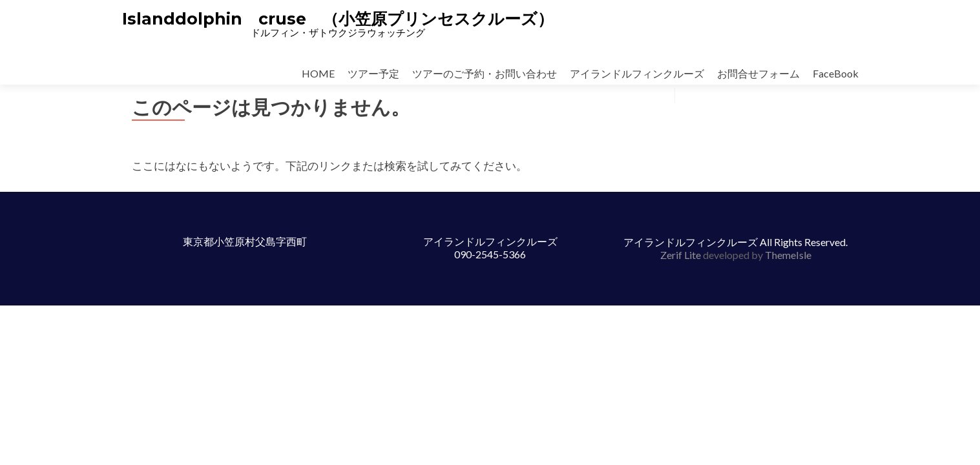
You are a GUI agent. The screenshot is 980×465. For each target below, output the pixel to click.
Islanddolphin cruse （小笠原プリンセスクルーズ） (338, 19)
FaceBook (836, 73)
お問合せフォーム (758, 73)
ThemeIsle (788, 255)
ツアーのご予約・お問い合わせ (485, 73)
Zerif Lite (682, 255)
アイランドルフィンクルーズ (637, 73)
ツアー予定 (373, 73)
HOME (318, 73)
